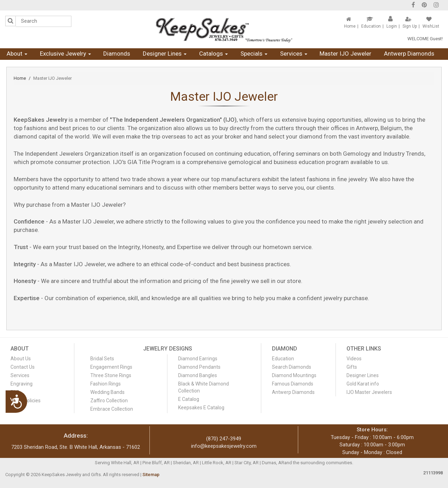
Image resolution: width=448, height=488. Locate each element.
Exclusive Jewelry (65, 54)
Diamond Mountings (294, 375)
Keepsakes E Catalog (201, 408)
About (17, 54)
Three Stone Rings (111, 375)
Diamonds (117, 54)
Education (371, 26)
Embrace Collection (112, 409)
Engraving (22, 384)
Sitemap (151, 475)
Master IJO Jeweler (345, 54)
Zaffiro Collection (109, 401)
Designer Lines (165, 54)
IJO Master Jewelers (369, 392)
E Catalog (189, 399)
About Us (21, 359)
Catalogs (213, 54)
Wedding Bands (107, 392)
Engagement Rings (111, 367)
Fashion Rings (106, 384)
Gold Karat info (363, 384)
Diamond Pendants (199, 367)
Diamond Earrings (198, 359)
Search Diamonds (292, 367)
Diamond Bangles (198, 375)
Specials (254, 54)
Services (294, 54)
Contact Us (23, 367)
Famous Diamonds (293, 384)
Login (392, 26)
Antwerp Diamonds (409, 54)
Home (350, 26)
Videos (354, 359)
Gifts (352, 367)
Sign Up (410, 26)
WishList (431, 26)
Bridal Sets (102, 359)
